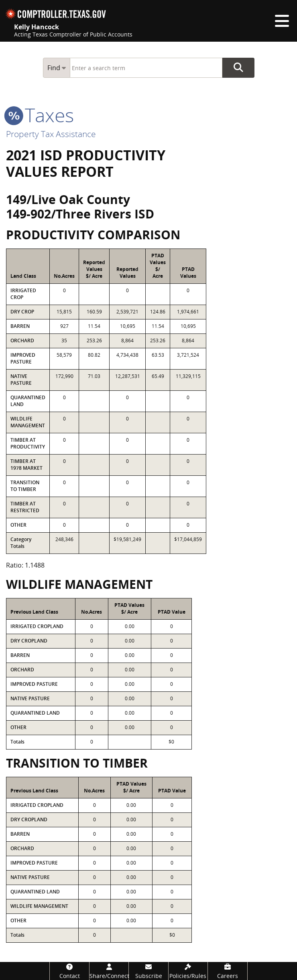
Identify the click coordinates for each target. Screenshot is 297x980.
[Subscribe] (148, 971)
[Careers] (227, 971)
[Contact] (69, 971)
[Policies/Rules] (188, 971)
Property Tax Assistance (51, 134)
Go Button (238, 68)
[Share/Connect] (109, 971)
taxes (40, 115)
